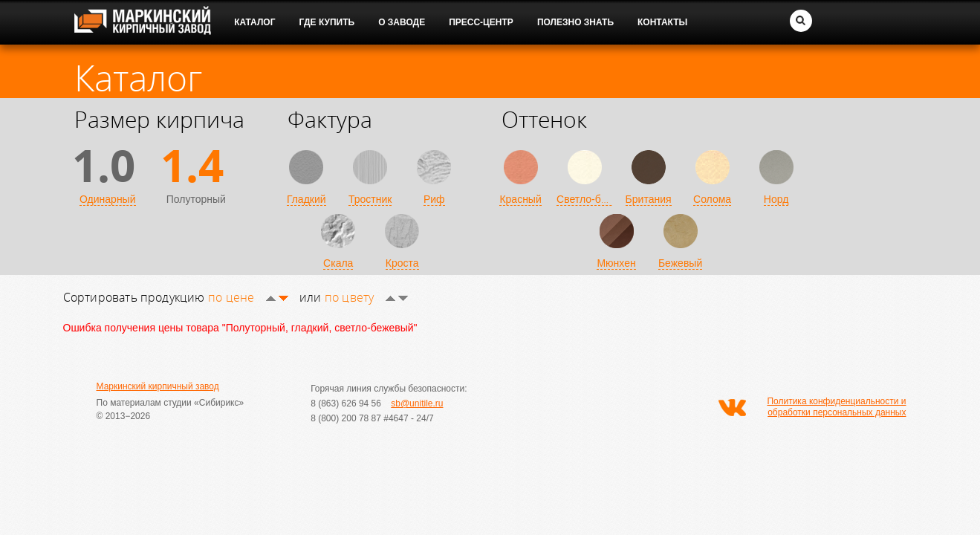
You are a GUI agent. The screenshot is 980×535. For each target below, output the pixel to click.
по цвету (366, 297)
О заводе (402, 22)
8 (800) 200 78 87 (346, 418)
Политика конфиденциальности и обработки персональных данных (836, 407)
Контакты (662, 22)
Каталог (254, 22)
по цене (248, 297)
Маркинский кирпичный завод (158, 386)
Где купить (327, 22)
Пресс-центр (481, 22)
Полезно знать (575, 22)
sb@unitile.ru (417, 403)
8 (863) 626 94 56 (346, 403)
